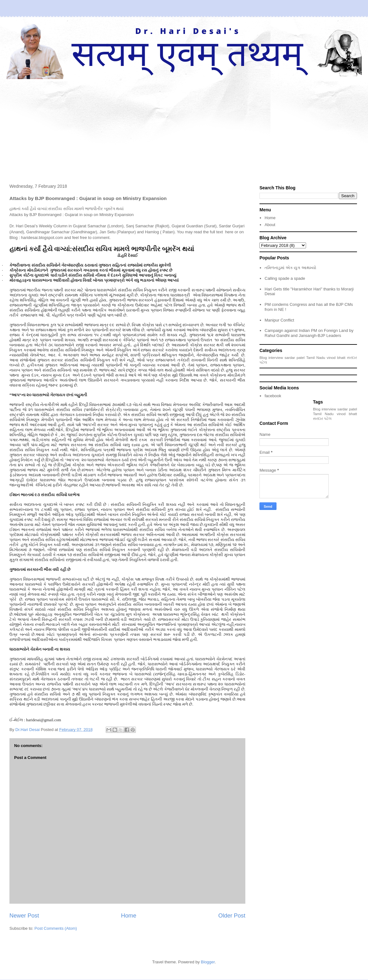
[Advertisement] (184, 126)
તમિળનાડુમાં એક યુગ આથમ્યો (290, 268)
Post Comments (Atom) (56, 928)
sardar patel (295, 357)
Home (129, 916)
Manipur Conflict (279, 320)
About (270, 225)
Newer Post (24, 916)
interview (276, 357)
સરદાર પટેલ (322, 418)
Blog (263, 357)
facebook (273, 396)
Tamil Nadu (315, 357)
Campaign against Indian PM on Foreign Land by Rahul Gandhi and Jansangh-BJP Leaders (309, 333)
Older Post (232, 916)
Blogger (208, 962)
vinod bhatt (336, 357)
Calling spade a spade (285, 278)
